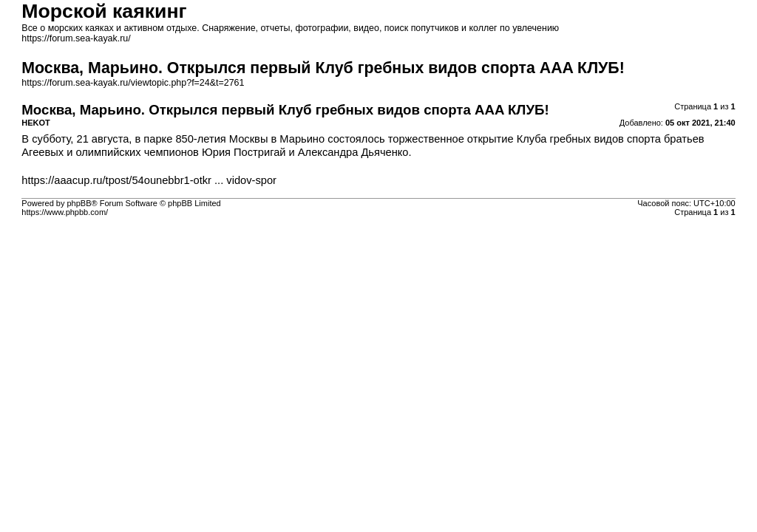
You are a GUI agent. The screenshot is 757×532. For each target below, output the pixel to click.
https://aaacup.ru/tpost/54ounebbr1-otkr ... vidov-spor (149, 180)
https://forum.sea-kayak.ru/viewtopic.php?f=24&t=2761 (133, 83)
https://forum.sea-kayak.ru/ (76, 38)
